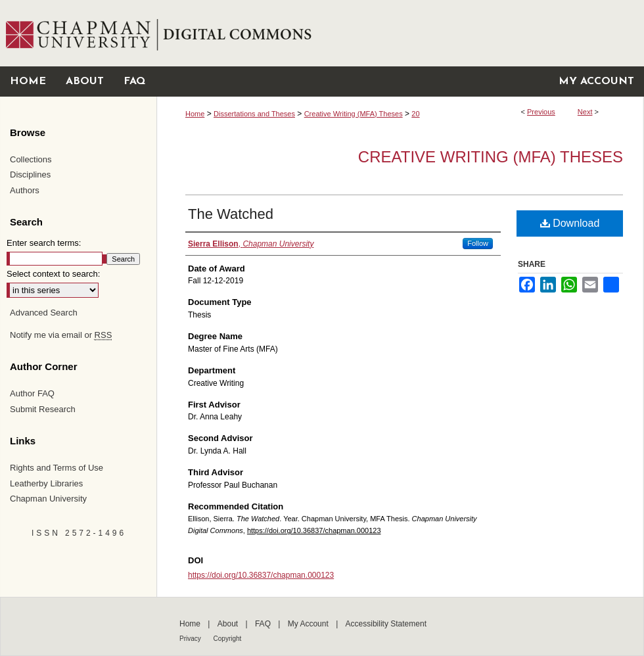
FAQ (264, 624)
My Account (309, 624)
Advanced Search (44, 313)
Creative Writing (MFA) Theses (354, 114)
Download (570, 223)
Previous (541, 112)
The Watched (231, 214)
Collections (31, 159)
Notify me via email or (61, 335)
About (229, 624)
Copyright (228, 639)
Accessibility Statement (386, 624)
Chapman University (48, 499)
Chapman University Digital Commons (400, 33)
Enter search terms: (44, 243)
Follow (478, 243)
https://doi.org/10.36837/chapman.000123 (314, 530)
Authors (25, 190)
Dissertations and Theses (254, 114)
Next (585, 112)
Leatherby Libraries (46, 483)
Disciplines (30, 175)
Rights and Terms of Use (57, 468)
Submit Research (43, 409)
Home (195, 114)
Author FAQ (32, 393)
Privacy (191, 639)
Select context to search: (53, 274)
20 (415, 114)
